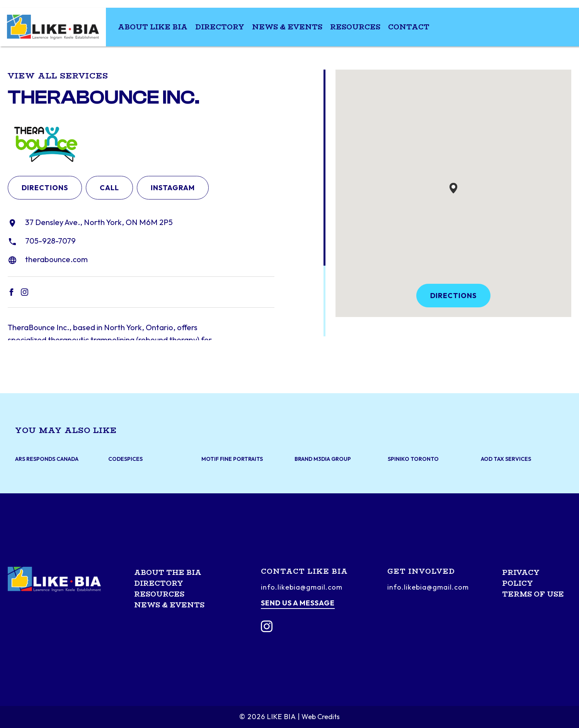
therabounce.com (56, 259)
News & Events (287, 27)
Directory (220, 27)
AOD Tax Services (506, 459)
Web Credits (321, 717)
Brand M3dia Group (323, 459)
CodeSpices (125, 459)
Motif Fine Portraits (232, 459)
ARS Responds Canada (47, 459)
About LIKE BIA (153, 27)
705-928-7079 (50, 241)
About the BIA (168, 573)
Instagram (173, 188)
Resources (355, 27)
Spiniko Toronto (413, 459)
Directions (45, 188)
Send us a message (298, 603)
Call (109, 188)
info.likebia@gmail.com (302, 587)
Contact (409, 27)
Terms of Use (533, 594)
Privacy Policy (521, 578)
